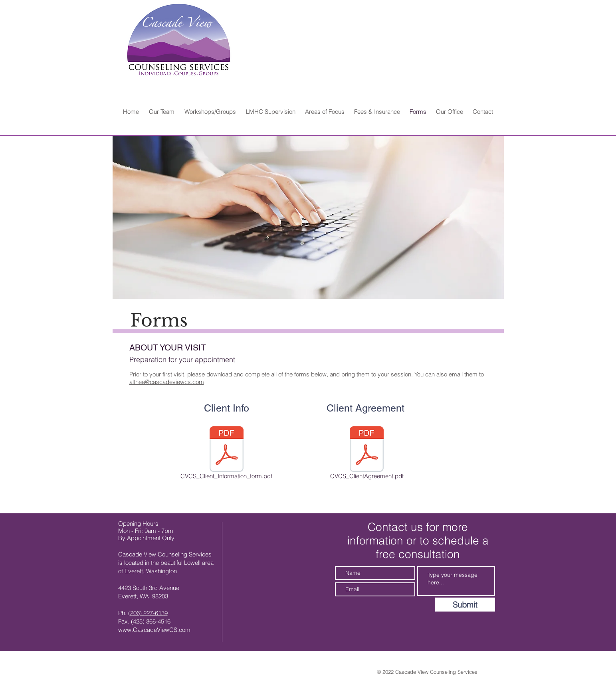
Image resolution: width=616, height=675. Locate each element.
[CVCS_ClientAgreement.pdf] (367, 454)
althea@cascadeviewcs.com (167, 382)
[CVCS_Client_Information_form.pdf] (227, 454)
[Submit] (465, 605)
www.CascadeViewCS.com (154, 630)
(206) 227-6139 (148, 613)
